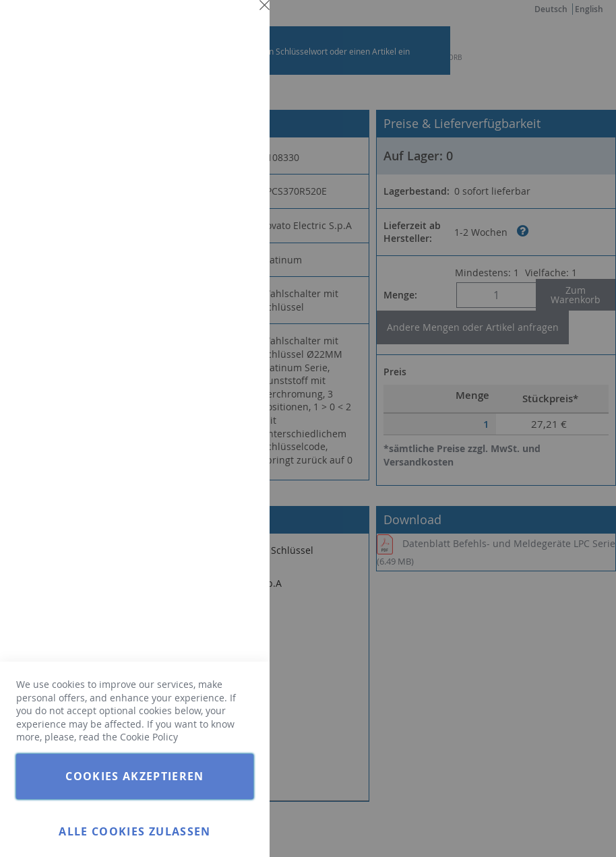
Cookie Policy (149, 737)
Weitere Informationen (205, 119)
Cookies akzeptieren (135, 776)
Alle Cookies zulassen (134, 831)
